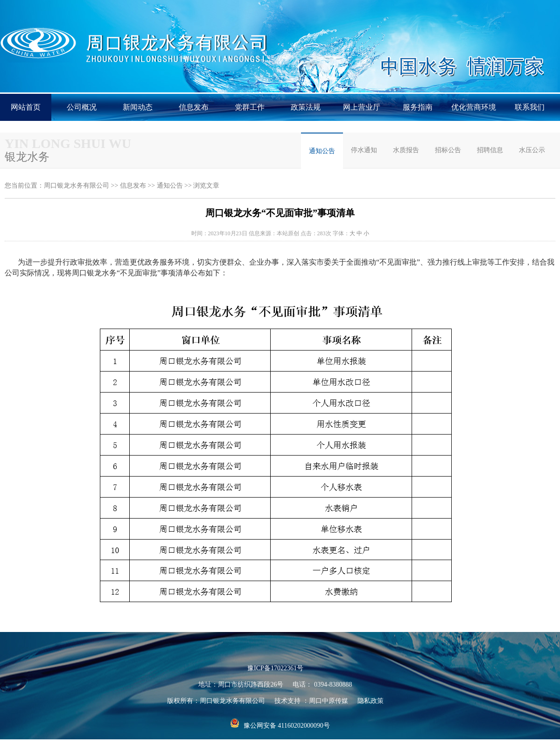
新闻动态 (138, 107)
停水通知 (364, 150)
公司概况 (82, 107)
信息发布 (194, 107)
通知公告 (322, 151)
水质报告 (406, 150)
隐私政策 (371, 701)
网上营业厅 (362, 107)
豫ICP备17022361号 (275, 668)
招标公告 (448, 150)
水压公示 (532, 150)
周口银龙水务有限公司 (77, 186)
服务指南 (418, 107)
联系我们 (530, 107)
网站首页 (26, 107)
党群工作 (250, 107)
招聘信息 (490, 150)
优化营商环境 (474, 107)
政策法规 (306, 107)
